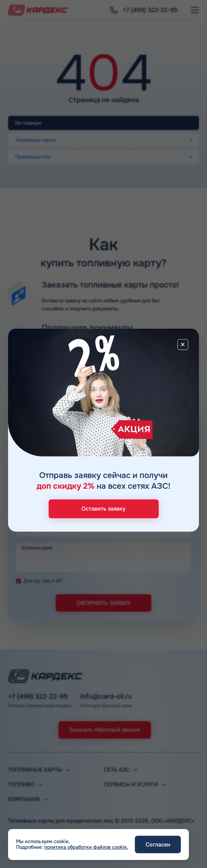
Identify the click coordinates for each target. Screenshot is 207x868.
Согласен (158, 845)
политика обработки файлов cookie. (86, 847)
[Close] (183, 345)
